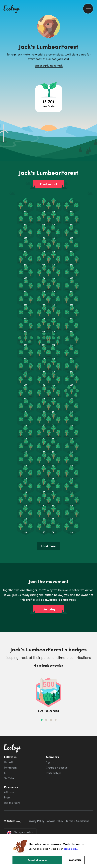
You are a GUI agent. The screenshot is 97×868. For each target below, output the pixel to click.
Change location (20, 832)
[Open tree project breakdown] (49, 99)
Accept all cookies (37, 860)
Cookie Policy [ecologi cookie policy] (55, 821)
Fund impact (49, 184)
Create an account (57, 768)
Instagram (10, 768)
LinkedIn (9, 762)
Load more (49, 546)
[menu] (88, 9)
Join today (49, 609)
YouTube (9, 778)
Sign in (50, 762)
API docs (9, 792)
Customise (75, 860)
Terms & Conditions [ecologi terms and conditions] (77, 821)
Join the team (12, 803)
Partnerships (54, 773)
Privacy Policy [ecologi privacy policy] (36, 821)
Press (7, 797)
